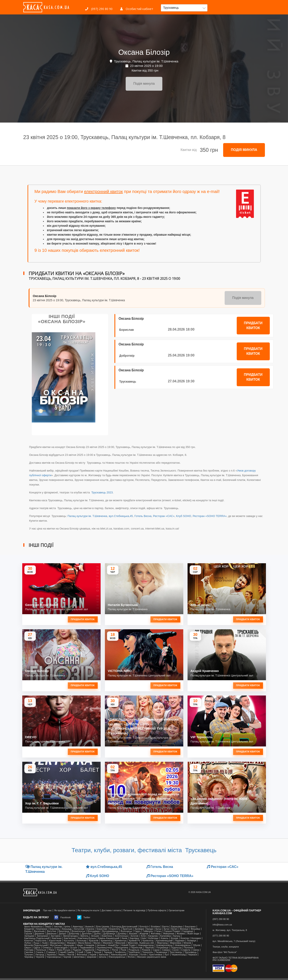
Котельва (81, 941)
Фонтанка (82, 955)
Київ (144, 938)
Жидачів (144, 934)
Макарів (71, 943)
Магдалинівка (57, 943)
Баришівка (177, 927)
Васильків (39, 931)
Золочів (134, 936)
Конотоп (29, 941)
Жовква (181, 934)
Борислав (127, 330)
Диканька (51, 934)
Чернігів (40, 957)
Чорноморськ (54, 957)
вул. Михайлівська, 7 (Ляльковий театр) (234, 941)
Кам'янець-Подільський (37, 938)
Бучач (174, 929)
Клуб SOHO (184, 516)
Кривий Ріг (135, 941)
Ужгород (40, 955)
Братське (128, 929)
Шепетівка (79, 957)
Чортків (67, 957)
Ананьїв (89, 927)
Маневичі (108, 943)
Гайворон (148, 931)
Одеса (37, 948)
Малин (97, 943)
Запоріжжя (42, 936)
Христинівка (156, 955)
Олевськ (47, 948)
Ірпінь (67, 927)
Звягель (84, 936)
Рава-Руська (64, 950)
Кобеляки (153, 938)
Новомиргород (146, 945)
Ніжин (80, 945)
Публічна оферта (157, 910)
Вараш (28, 931)
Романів (146, 950)
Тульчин (29, 955)
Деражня (39, 934)
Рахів (123, 950)
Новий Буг (113, 945)
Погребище (162, 948)
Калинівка (166, 936)
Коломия (196, 938)
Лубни (28, 943)
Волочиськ (126, 931)
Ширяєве (92, 957)
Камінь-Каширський (109, 938)
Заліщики (29, 936)
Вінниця (184, 929)
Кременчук (121, 941)
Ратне (115, 950)
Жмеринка (169, 934)
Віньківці (195, 929)
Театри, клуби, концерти (226, 947)
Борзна (90, 929)
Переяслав (136, 948)
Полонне (189, 948)
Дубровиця (109, 934)
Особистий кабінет (137, 9)
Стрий (80, 952)
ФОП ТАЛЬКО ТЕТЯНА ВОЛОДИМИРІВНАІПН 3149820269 (236, 959)
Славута (186, 950)
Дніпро (63, 934)
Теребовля (134, 952)
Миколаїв (120, 943)
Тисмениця (161, 952)
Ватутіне (51, 931)
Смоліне (29, 952)
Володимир (94, 931)
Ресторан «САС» (164, 516)
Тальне (98, 952)
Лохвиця (191, 941)
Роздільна (134, 950)
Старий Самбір (66, 952)
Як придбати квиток (65, 910)
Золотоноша (121, 936)
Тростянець (176, 952)
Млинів (187, 943)
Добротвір (127, 356)
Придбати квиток (253, 325)
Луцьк (36, 943)
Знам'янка (107, 936)
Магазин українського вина (152, 957)
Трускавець (128, 382)
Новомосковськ (164, 945)
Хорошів (133, 955)
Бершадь (67, 929)
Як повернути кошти (88, 910)
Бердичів (29, 929)
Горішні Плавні (172, 931)
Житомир (156, 934)
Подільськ (176, 948)
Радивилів (89, 950)
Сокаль (40, 952)
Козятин (185, 938)
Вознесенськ (78, 931)
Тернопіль (148, 952)
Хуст (167, 955)
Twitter (84, 917)
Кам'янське (70, 938)
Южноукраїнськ (117, 957)
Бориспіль (115, 929)
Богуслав (79, 929)
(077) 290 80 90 (221, 936)
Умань (61, 955)
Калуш (177, 936)
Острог (74, 948)
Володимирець (110, 931)
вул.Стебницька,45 (121, 516)
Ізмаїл (48, 927)
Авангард (78, 927)
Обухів (196, 945)
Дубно (97, 934)
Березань (54, 929)
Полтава (29, 950)
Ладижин (180, 941)
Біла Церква (103, 927)
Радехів (77, 950)
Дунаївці (122, 934)
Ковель (164, 938)
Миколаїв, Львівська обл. (141, 943)
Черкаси (192, 955)
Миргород (162, 943)
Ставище (51, 952)
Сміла (196, 950)
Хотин (143, 955)
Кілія (143, 936)
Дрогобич (87, 934)
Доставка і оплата (111, 910)
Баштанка (190, 927)
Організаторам (176, 910)
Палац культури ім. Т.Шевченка (87, 516)
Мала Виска (84, 943)
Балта (165, 927)
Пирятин (149, 948)
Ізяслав (58, 927)
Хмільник (104, 955)
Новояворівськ (183, 945)
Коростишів (55, 941)
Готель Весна (143, 516)
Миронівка (176, 943)
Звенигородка (70, 936)
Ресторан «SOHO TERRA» (210, 516)
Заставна (55, 936)
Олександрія (61, 948)
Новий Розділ (128, 945)
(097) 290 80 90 (99, 9)
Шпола (103, 957)
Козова (174, 938)
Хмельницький (119, 955)
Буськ (158, 929)
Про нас (47, 910)
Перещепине (121, 948)
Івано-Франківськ (33, 927)
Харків (93, 955)
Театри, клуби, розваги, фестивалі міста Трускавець (144, 850)
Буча (166, 929)
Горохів (28, 934)
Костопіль (69, 941)
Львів (45, 943)
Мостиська (56, 945)
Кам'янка (57, 938)
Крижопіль (148, 941)
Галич (159, 931)
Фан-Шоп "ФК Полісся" (225, 952)
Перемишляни (104, 948)
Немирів (90, 945)
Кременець (107, 941)
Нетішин (101, 945)
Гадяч (138, 931)
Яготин (131, 957)
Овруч (28, 948)
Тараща (108, 952)
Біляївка (155, 927)
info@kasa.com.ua (222, 925)
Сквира (166, 950)
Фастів (71, 955)
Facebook (62, 917)
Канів (125, 938)
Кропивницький (164, 941)
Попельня (41, 950)
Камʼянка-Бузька (87, 938)
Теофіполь (120, 952)
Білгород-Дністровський (125, 927)
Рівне (52, 950)
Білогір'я (144, 927)
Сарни (156, 950)
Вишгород (64, 931)
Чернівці (29, 957)
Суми (88, 952)
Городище (188, 931)
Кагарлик (153, 936)
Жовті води (193, 934)
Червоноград (179, 955)
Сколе (175, 950)
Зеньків (95, 936)
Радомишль (103, 950)
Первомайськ (87, 948)
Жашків (133, 934)
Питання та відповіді (134, 910)
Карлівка (134, 938)
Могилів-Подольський (36, 945)
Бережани (42, 929)
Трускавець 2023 (102, 492)
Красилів (94, 941)
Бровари (139, 929)
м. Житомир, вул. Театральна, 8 (230, 930)
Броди (150, 929)
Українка (51, 955)
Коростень (41, 941)
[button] (184, 8)
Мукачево (69, 945)
